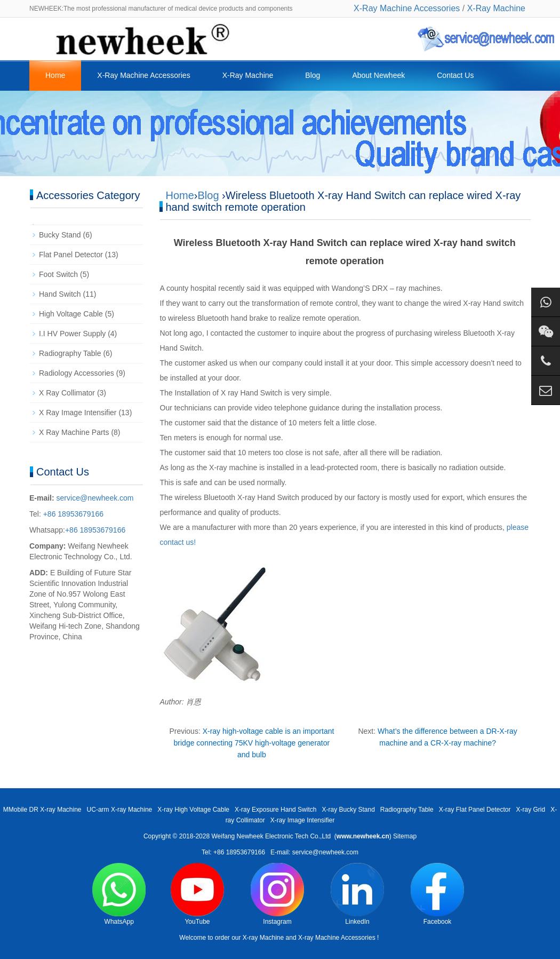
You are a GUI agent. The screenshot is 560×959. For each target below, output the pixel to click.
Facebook (437, 894)
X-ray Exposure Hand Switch (275, 810)
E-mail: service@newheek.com (314, 852)
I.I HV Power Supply (72, 334)
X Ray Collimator (67, 393)
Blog (313, 75)
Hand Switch (60, 294)
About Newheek (378, 75)
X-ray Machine (263, 938)
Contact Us (455, 75)
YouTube (197, 894)
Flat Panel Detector (71, 255)
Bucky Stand (60, 235)
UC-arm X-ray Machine (120, 810)
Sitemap (405, 836)
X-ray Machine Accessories (337, 938)
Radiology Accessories (77, 373)
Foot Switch (58, 274)
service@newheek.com (95, 498)
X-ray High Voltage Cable (193, 810)
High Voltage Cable (71, 314)
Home (55, 75)
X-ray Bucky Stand (348, 810)
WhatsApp (119, 894)
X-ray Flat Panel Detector (475, 810)
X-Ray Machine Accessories (407, 8)
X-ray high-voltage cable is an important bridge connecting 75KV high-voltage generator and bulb (254, 743)
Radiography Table (70, 353)
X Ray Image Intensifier (78, 413)
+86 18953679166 (72, 514)
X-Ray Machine (496, 8)
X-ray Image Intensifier (303, 820)
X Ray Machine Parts (74, 432)
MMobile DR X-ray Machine (42, 810)
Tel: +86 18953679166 (233, 852)
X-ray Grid (530, 810)
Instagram (277, 894)
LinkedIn (357, 894)
